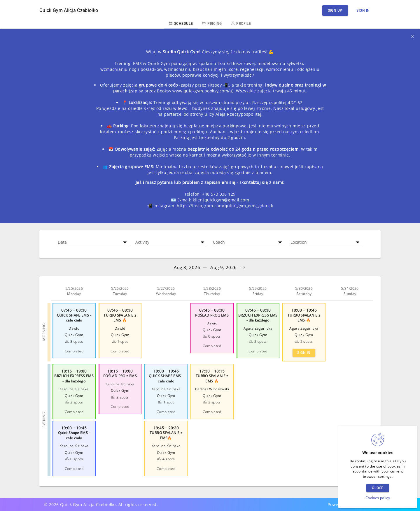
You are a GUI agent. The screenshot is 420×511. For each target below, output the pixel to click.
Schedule (181, 23)
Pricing (212, 23)
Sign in (363, 10)
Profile (241, 23)
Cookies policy (378, 498)
